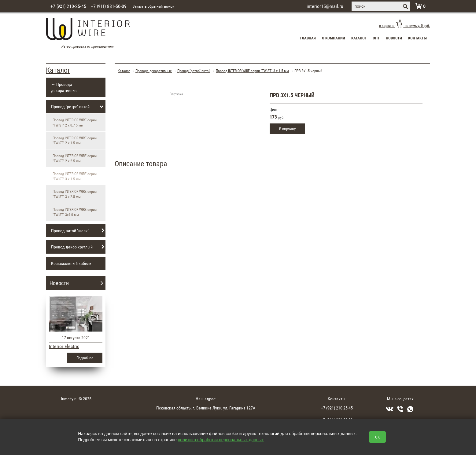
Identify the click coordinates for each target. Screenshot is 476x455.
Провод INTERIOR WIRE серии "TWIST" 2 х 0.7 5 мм (75, 122)
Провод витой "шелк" (78, 231)
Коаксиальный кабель (71, 263)
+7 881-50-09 (109, 6)
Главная (308, 38)
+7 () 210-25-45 (337, 408)
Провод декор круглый (78, 247)
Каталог (359, 38)
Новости (394, 38)
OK (377, 437)
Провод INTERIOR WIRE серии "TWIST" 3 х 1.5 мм (252, 71)
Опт (376, 38)
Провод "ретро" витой (78, 107)
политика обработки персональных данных (221, 440)
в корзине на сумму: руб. (404, 25)
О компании (334, 38)
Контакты (417, 38)
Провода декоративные (154, 71)
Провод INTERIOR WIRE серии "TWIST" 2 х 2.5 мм (75, 158)
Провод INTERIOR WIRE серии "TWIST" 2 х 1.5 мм (75, 140)
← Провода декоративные (64, 87)
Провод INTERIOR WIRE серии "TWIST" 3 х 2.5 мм (75, 194)
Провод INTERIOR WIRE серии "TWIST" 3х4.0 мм (75, 212)
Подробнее (85, 358)
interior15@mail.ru (325, 6)
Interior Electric (64, 346)
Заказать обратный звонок (153, 6)
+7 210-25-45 (68, 6)
